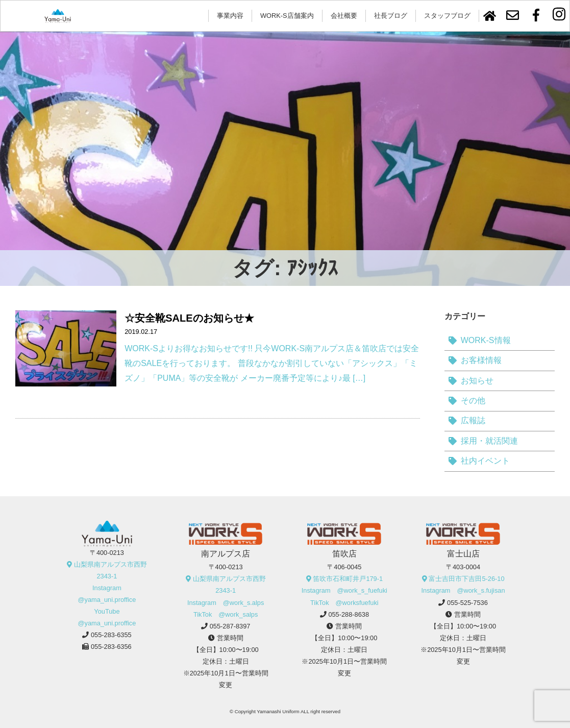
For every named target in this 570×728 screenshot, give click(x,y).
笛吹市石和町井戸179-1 (348, 579)
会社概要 (344, 16)
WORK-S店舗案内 (287, 16)
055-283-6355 (111, 635)
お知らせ (477, 381)
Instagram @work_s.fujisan (463, 590)
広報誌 (473, 420)
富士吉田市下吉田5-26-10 (466, 579)
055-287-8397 (230, 626)
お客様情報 (481, 360)
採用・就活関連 (489, 441)
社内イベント (485, 461)
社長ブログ (391, 16)
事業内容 (230, 16)
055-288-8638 (349, 614)
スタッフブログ (447, 16)
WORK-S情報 (486, 340)
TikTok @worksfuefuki (344, 603)
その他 (473, 401)
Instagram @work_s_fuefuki (344, 590)
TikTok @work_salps (226, 614)
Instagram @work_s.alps (226, 603)
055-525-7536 (467, 603)
